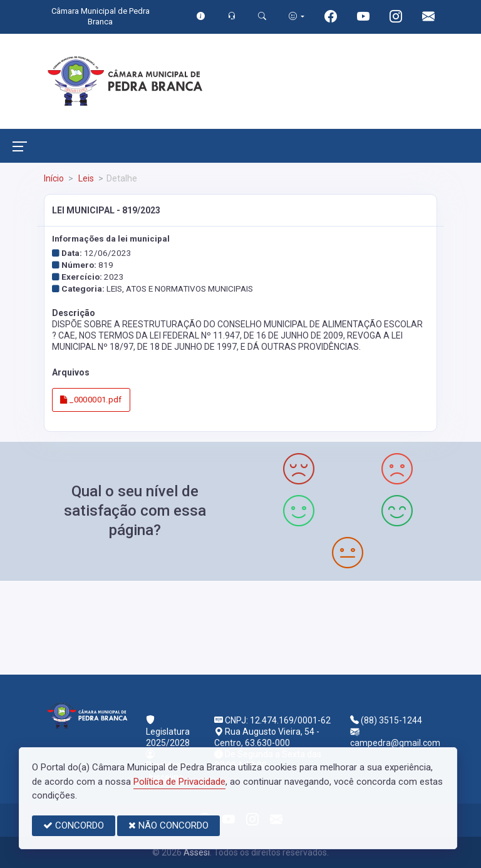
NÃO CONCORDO (168, 825)
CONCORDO (74, 825)
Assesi (197, 852)
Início (54, 178)
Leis (85, 178)
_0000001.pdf (91, 400)
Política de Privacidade (179, 782)
